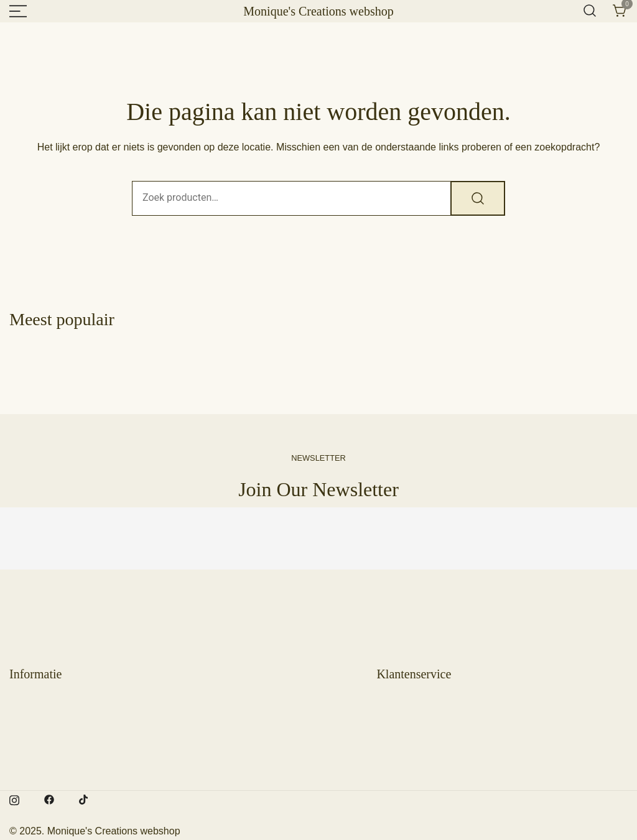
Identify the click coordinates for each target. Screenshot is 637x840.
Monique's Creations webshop (318, 11)
